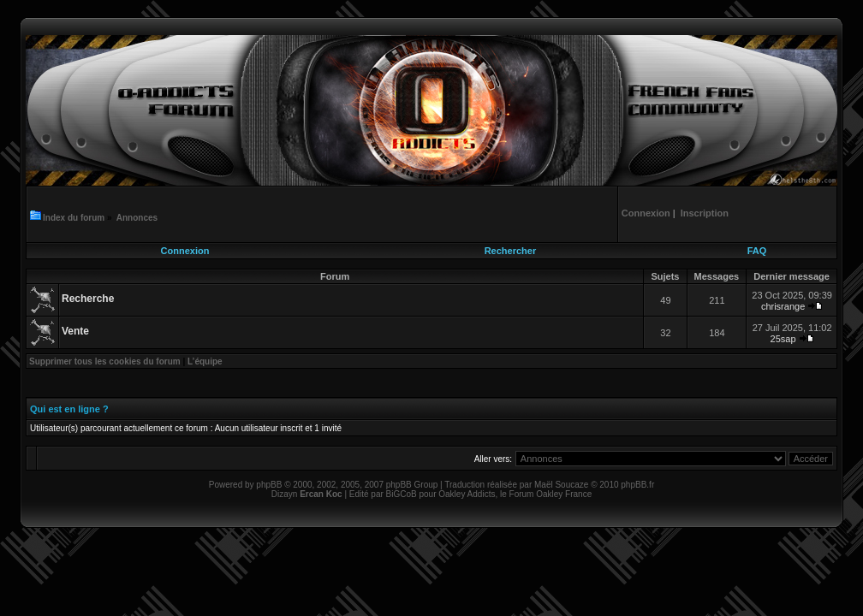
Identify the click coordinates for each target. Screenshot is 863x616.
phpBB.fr (637, 485)
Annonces (137, 218)
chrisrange (783, 306)
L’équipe (205, 361)
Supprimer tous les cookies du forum (105, 361)
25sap (783, 339)
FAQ (757, 251)
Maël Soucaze (561, 485)
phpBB (269, 485)
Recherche (88, 299)
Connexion (185, 251)
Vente (75, 331)
